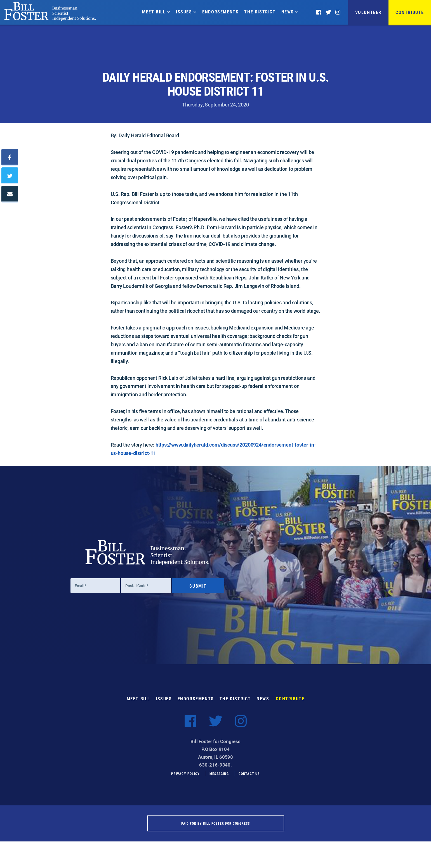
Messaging (219, 780)
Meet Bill (154, 12)
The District (260, 12)
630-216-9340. (215, 771)
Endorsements (220, 12)
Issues (184, 12)
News (288, 12)
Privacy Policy (185, 780)
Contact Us (249, 780)
